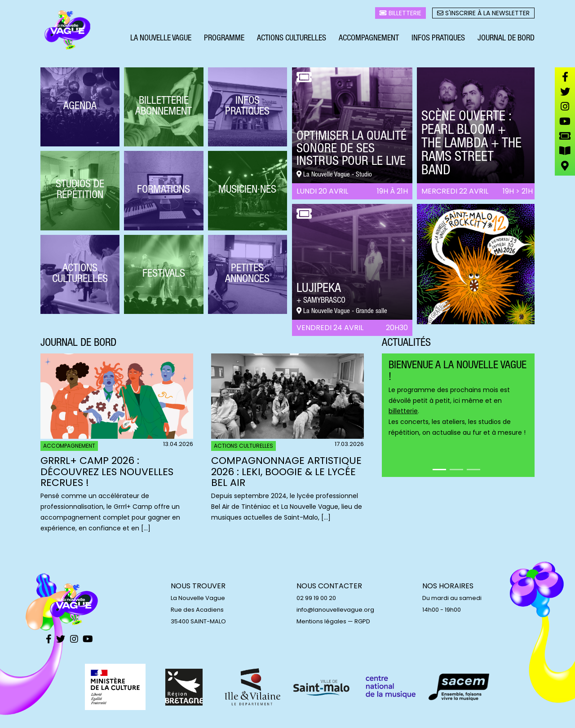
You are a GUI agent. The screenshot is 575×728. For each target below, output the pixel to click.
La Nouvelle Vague (161, 40)
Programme (224, 40)
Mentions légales (321, 621)
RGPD (362, 621)
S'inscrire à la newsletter (483, 14)
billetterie (403, 411)
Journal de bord (506, 40)
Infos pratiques (438, 40)
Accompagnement (369, 40)
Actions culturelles (292, 40)
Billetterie (400, 14)
